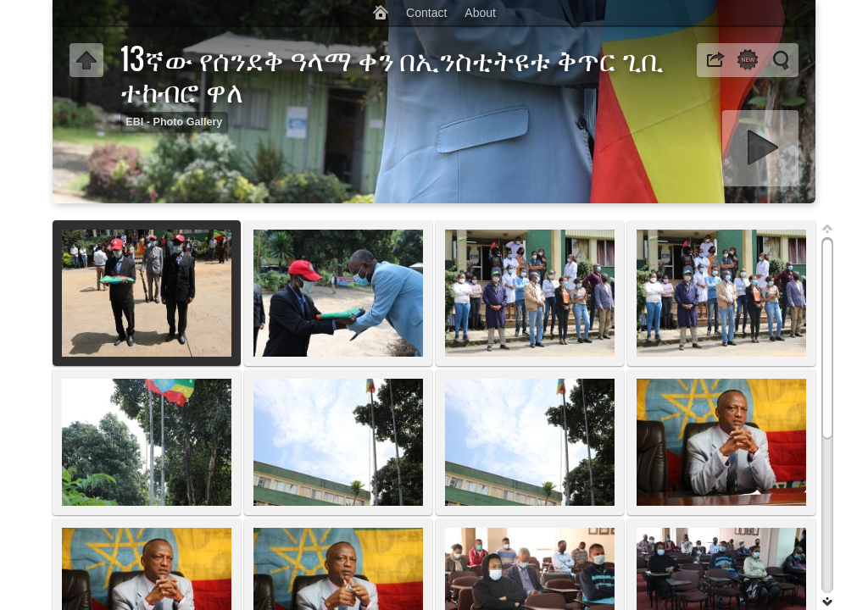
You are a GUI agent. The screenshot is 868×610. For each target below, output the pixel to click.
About (480, 13)
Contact (426, 13)
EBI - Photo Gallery (174, 122)
